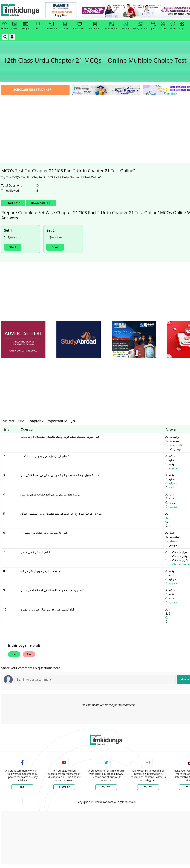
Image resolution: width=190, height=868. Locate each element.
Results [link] (126, 26)
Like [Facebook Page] (22, 787)
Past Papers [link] (95, 26)
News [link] (14, 26)
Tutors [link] (163, 26)
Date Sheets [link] (112, 26)
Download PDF (41, 203)
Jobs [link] (153, 26)
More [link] (173, 26)
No (29, 654)
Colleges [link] (25, 26)
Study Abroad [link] (140, 26)
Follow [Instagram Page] (148, 787)
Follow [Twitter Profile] (106, 787)
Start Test (13, 203)
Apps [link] (182, 26)
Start (13, 247)
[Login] (12, 37)
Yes (14, 654)
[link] (61, 10)
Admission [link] (51, 26)
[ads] (23, 340)
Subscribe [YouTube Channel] (64, 787)
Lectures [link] (65, 26)
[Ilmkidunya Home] (21, 10)
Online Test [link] (79, 26)
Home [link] (5, 26)
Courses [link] (38, 26)
